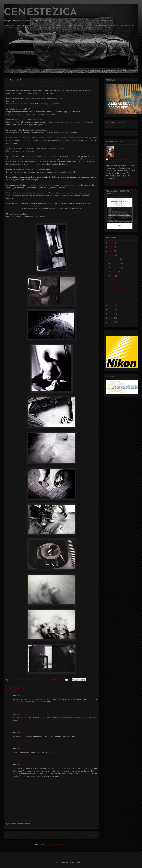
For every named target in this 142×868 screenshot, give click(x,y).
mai (113, 296)
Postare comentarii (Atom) (57, 845)
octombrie (116, 263)
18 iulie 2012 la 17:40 (29, 714)
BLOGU (109, 127)
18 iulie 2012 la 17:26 (29, 696)
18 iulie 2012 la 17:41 (29, 733)
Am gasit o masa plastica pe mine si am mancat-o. (120, 282)
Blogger (84, 862)
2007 (111, 322)
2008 (111, 318)
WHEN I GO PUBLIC (114, 132)
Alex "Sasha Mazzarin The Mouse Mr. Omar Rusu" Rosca (31, 680)
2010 (111, 310)
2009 (111, 314)
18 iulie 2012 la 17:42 (29, 749)
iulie (113, 276)
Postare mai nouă (14, 835)
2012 (111, 255)
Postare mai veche (88, 835)
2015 (111, 243)
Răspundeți (17, 706)
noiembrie (116, 259)
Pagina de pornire (51, 835)
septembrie (116, 268)
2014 (111, 247)
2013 (111, 251)
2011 (111, 305)
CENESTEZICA (40, 13)
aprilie (114, 300)
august (115, 272)
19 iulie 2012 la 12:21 (29, 765)
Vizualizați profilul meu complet (119, 182)
